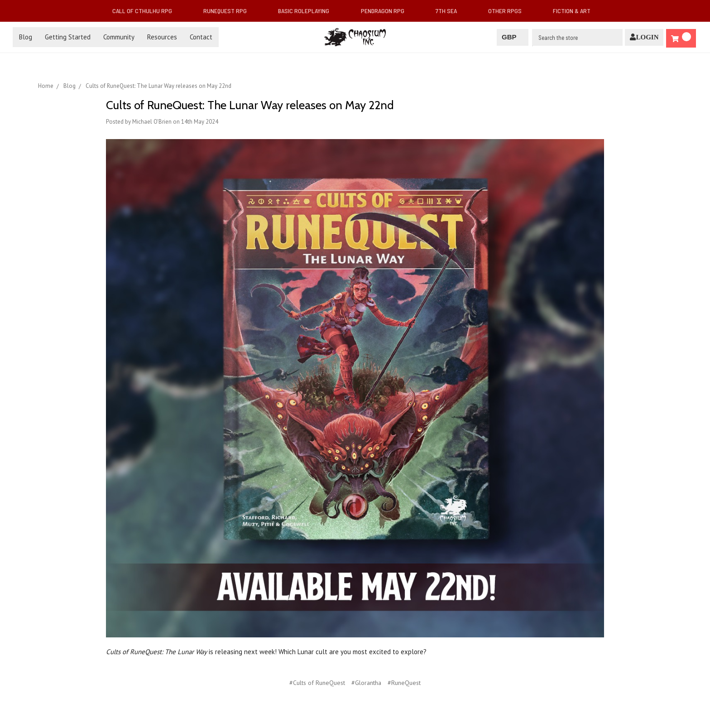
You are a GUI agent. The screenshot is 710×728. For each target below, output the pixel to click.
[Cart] (681, 38)
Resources (162, 37)
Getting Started (68, 37)
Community (119, 37)
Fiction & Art (575, 11)
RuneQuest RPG (229, 11)
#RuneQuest (404, 683)
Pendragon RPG (386, 11)
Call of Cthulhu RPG (146, 11)
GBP (512, 37)
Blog (26, 37)
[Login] (644, 37)
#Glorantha (366, 683)
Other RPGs (509, 11)
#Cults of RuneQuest (317, 683)
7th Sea (450, 11)
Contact (201, 37)
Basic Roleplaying (307, 11)
